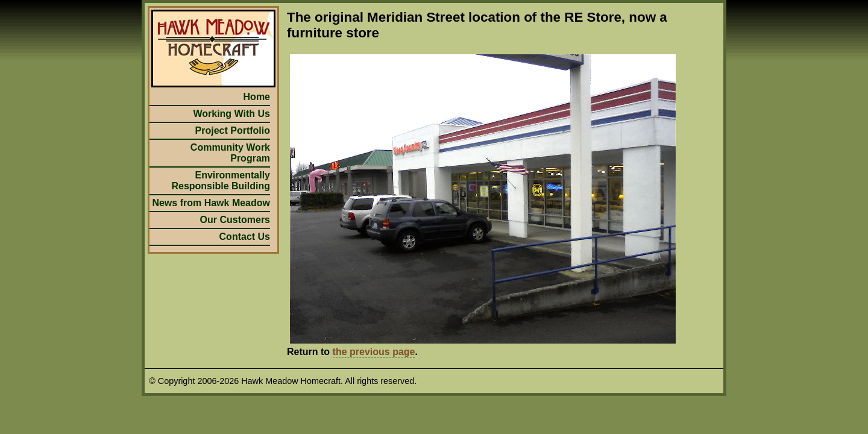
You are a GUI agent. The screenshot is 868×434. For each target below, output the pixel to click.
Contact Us (245, 237)
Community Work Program (230, 153)
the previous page (374, 352)
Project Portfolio (233, 131)
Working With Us (231, 114)
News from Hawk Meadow (211, 203)
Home (257, 97)
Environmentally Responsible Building (221, 181)
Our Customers (235, 220)
